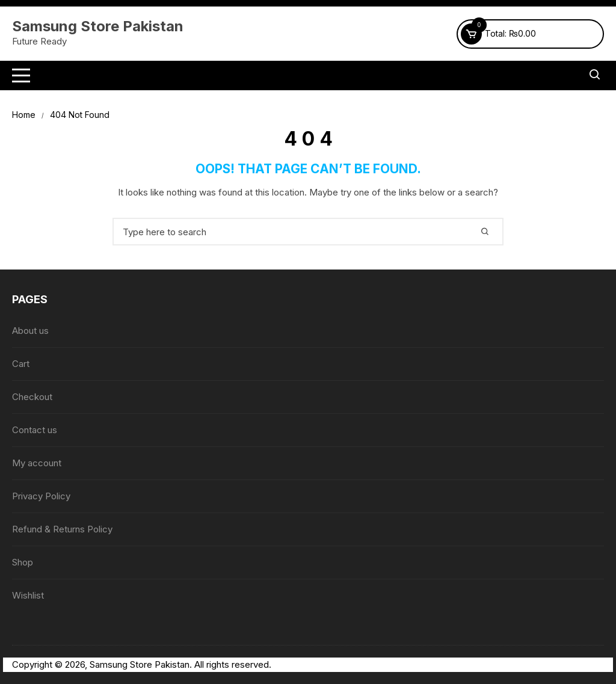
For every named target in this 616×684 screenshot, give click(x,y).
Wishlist (28, 595)
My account (37, 463)
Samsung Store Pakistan (98, 26)
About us (30, 331)
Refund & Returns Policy (62, 529)
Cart (21, 364)
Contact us (35, 430)
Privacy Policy (41, 496)
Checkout (32, 397)
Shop (23, 562)
